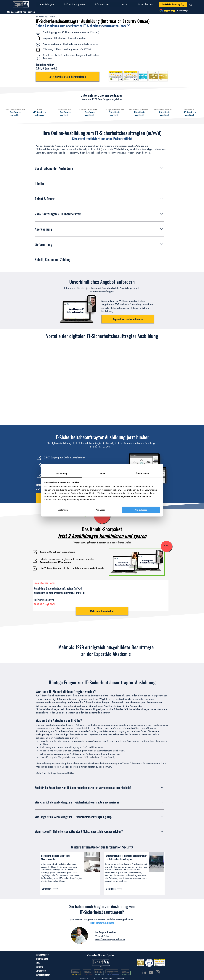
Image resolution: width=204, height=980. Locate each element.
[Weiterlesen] (54, 889)
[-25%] (166, 546)
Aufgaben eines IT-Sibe (62, 773)
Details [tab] (102, 473)
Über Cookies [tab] (143, 473)
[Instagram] (158, 972)
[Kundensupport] (42, 954)
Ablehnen (63, 510)
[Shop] (42, 962)
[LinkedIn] (144, 972)
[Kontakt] (42, 966)
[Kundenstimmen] (44, 975)
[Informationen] (42, 959)
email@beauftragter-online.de (110, 939)
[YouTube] (151, 972)
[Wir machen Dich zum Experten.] (21, 12)
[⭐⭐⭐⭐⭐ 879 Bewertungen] (176, 11)
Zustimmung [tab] (61, 473)
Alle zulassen (141, 510)
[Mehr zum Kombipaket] (102, 611)
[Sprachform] (41, 971)
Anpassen (102, 510)
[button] (47, 4)
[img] (15, 110)
